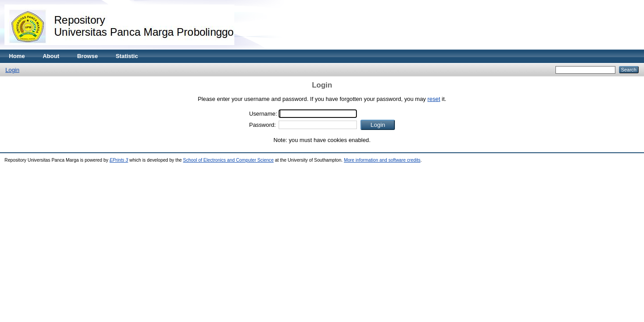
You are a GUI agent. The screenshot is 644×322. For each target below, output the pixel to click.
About (51, 56)
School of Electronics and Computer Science (228, 160)
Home (17, 56)
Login (12, 70)
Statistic (127, 56)
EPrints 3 (119, 160)
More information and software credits (382, 160)
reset (434, 99)
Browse (88, 56)
